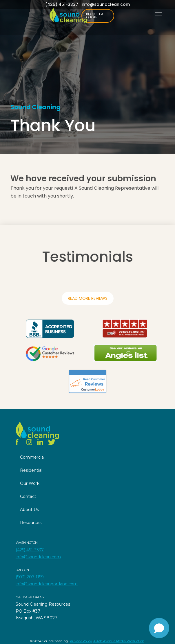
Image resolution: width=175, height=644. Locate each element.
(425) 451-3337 (62, 4)
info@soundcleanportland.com (47, 584)
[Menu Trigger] (158, 15)
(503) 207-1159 (30, 577)
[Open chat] (159, 628)
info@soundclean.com (106, 4)
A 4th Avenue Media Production (119, 641)
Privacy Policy (81, 641)
